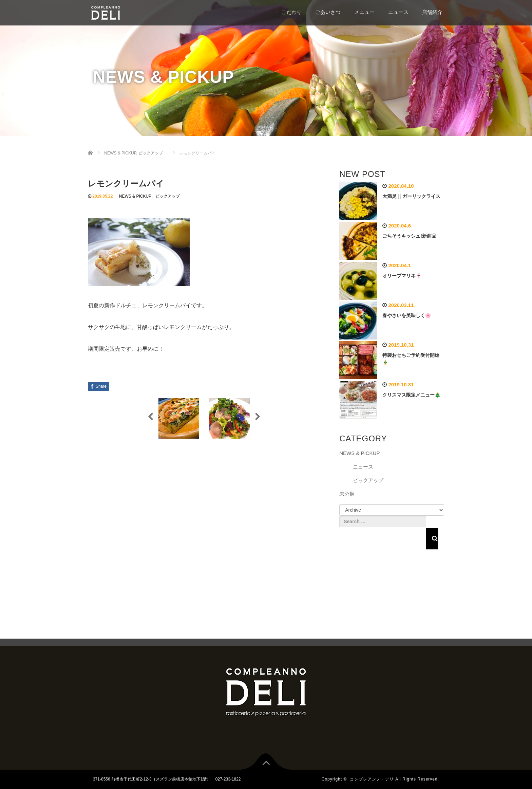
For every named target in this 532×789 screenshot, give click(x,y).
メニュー (364, 12)
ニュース (398, 12)
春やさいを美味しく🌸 (407, 315)
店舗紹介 (432, 12)
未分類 (347, 494)
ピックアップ (168, 196)
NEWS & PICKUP (135, 196)
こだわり (291, 12)
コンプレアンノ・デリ (372, 779)
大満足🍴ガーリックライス (411, 196)
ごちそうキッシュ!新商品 (409, 236)
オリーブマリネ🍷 (402, 276)
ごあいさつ (328, 12)
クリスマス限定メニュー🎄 (411, 395)
